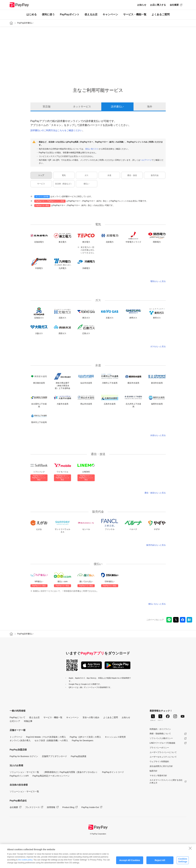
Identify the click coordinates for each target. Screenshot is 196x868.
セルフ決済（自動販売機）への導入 (51, 740)
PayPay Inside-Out (90, 807)
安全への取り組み (91, 717)
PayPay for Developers (83, 740)
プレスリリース (32, 807)
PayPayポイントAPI (19, 776)
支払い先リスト (92, 149)
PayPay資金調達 (79, 756)
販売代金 (155, 175)
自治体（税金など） (64, 184)
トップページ (16, 737)
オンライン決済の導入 (20, 740)
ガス (86, 175)
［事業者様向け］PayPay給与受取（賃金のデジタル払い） (71, 772)
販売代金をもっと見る (156, 545)
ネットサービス (82, 107)
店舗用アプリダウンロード (54, 756)
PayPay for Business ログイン (24, 756)
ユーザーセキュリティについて (163, 757)
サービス (41, 184)
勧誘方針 (153, 771)
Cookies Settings (183, 861)
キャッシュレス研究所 (115, 737)
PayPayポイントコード (113, 772)
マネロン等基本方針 (158, 776)
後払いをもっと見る (157, 604)
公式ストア (15, 721)
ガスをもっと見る (158, 346)
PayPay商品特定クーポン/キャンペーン (51, 776)
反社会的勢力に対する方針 (161, 766)
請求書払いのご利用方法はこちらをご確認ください (56, 130)
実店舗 (47, 107)
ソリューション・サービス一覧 (24, 772)
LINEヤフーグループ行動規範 (162, 743)
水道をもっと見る (158, 435)
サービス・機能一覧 (135, 14)
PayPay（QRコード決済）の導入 (85, 737)
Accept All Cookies (130, 862)
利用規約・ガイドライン (160, 729)
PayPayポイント (70, 14)
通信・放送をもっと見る (155, 493)
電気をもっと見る (158, 281)
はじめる (32, 14)
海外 (150, 107)
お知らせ (142, 5)
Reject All (160, 862)
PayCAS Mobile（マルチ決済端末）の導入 (46, 737)
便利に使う (48, 14)
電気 (64, 175)
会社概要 (174, 5)
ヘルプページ (146, 160)
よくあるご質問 (161, 14)
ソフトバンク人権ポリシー (161, 738)
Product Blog (68, 807)
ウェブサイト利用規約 (159, 762)
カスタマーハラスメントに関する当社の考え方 (166, 781)
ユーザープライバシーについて (163, 752)
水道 (109, 175)
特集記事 (28, 721)
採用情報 (51, 807)
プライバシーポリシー (159, 748)
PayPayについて (17, 717)
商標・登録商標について (160, 734)
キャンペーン (110, 14)
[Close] (190, 849)
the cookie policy (25, 861)
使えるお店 (91, 14)
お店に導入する (158, 5)
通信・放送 (132, 175)
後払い (86, 184)
